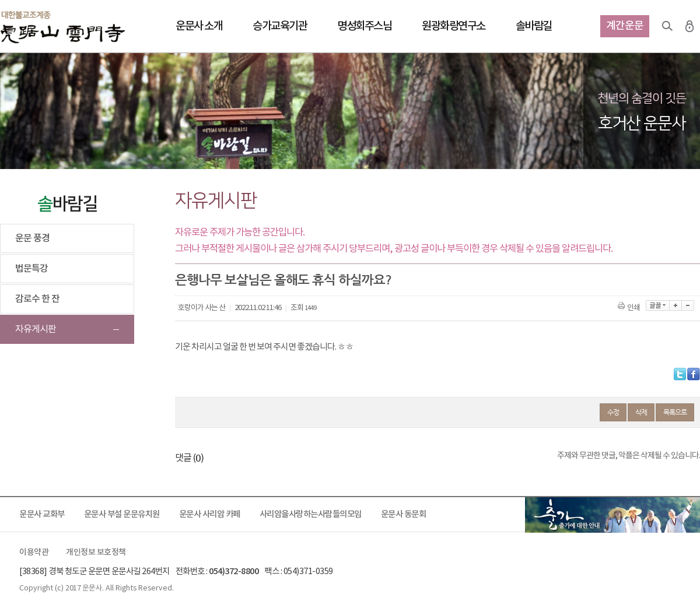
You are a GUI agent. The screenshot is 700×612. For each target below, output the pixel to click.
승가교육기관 (280, 26)
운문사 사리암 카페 (210, 514)
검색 (667, 26)
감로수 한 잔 (37, 299)
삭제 (641, 412)
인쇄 (630, 308)
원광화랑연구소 (454, 26)
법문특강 (32, 269)
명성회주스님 (364, 26)
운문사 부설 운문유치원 (122, 514)
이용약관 (34, 553)
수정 (613, 412)
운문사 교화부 (42, 514)
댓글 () (189, 458)
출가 (612, 515)
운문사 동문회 (404, 514)
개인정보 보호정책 (96, 553)
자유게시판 (36, 329)
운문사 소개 (199, 26)
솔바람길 (534, 26)
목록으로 (675, 412)
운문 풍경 (32, 238)
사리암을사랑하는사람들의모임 (311, 514)
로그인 (689, 26)
